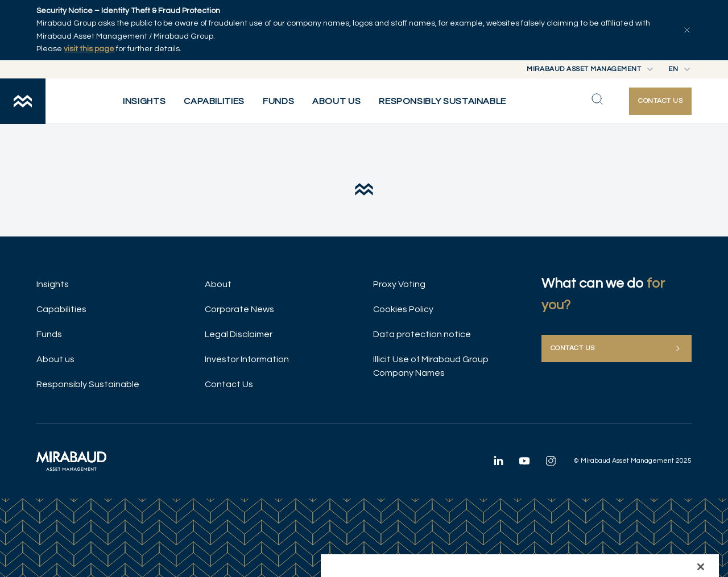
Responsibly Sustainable (88, 384)
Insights (53, 284)
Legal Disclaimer (239, 334)
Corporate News (239, 309)
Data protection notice (422, 334)
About (218, 284)
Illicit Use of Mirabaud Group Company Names (431, 366)
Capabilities (61, 309)
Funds (49, 334)
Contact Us (229, 384)
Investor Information (247, 359)
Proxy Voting (399, 284)
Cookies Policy (403, 309)
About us (55, 359)
